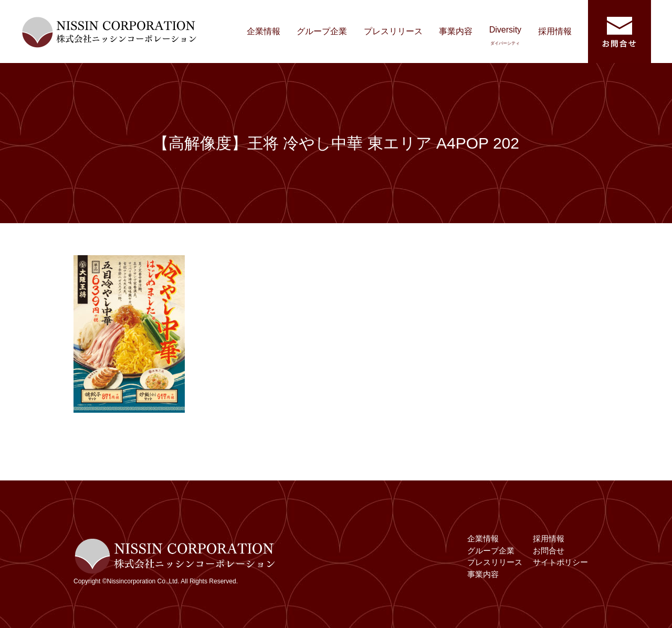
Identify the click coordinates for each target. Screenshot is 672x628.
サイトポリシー (560, 562)
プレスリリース (393, 31)
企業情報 (264, 31)
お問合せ (549, 551)
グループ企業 (322, 31)
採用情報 (555, 31)
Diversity (505, 35)
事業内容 (456, 31)
